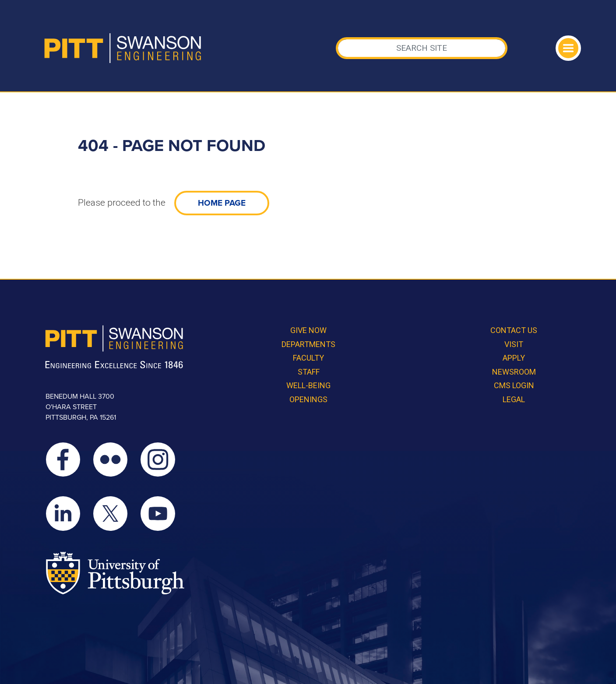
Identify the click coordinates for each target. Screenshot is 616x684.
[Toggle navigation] (568, 48)
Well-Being (308, 385)
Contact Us (514, 330)
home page (222, 203)
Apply (514, 358)
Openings (308, 399)
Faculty (308, 358)
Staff (309, 372)
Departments (308, 344)
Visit (514, 344)
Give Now (308, 330)
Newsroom (514, 372)
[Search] (422, 48)
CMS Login (514, 385)
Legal (514, 399)
